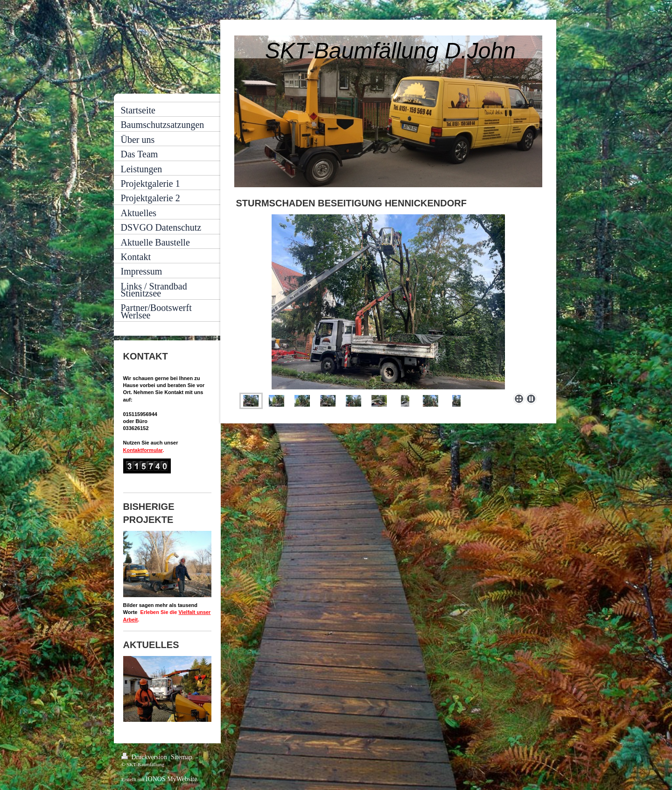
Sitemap (182, 757)
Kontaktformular (143, 450)
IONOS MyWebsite (171, 779)
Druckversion (145, 757)
